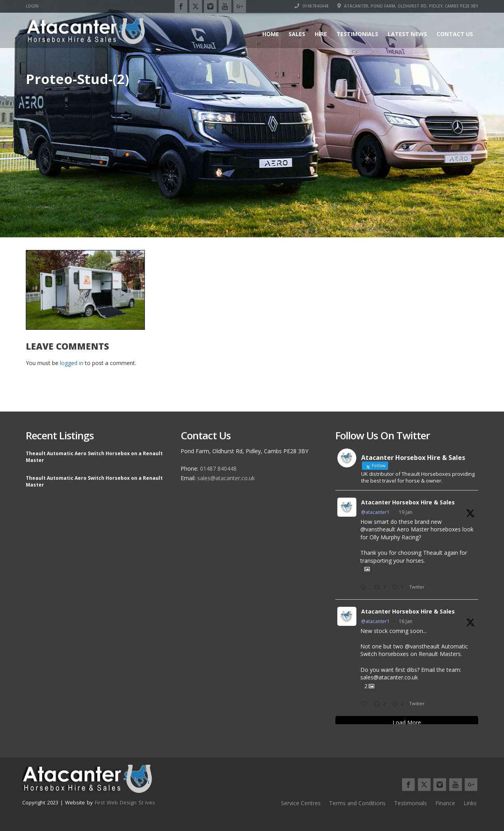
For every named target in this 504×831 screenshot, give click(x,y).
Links (470, 803)
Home (271, 34)
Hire (321, 34)
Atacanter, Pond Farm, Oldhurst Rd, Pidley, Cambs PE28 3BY (408, 6)
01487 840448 (218, 468)
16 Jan (406, 621)
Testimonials (357, 34)
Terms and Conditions (357, 803)
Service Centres (301, 803)
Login (32, 6)
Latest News (407, 34)
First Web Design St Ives (125, 802)
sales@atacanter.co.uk (226, 478)
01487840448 (312, 6)
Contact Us (455, 34)
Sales (297, 34)
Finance (445, 803)
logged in (72, 363)
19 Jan (406, 512)
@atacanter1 (375, 512)
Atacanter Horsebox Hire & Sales (408, 502)
